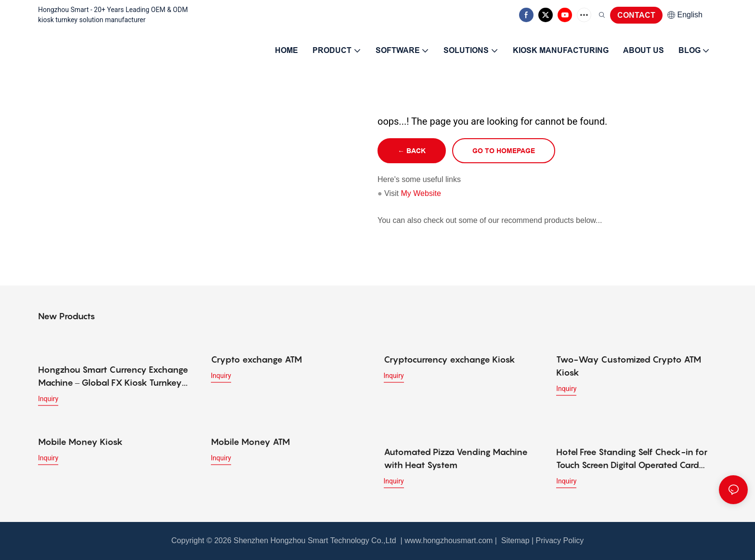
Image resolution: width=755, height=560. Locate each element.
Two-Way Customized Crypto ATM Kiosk (629, 366)
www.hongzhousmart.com (449, 540)
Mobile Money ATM (250, 442)
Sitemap (514, 540)
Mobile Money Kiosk (80, 442)
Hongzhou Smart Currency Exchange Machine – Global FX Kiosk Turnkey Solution (113, 377)
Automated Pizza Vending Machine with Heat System (456, 458)
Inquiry (48, 399)
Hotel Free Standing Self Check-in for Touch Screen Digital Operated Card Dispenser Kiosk (632, 459)
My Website (421, 193)
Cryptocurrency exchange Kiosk (449, 359)
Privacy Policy (560, 540)
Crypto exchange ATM (256, 359)
